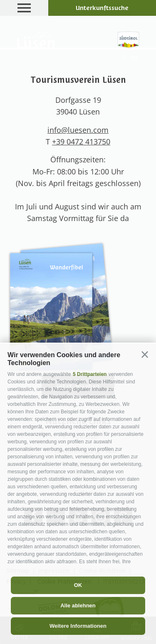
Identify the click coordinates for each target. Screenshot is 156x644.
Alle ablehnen (78, 605)
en (134, 58)
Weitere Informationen (78, 626)
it (124, 58)
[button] (145, 355)
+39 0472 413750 (81, 142)
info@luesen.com (78, 130)
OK (78, 585)
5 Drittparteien (90, 374)
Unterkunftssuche (102, 8)
